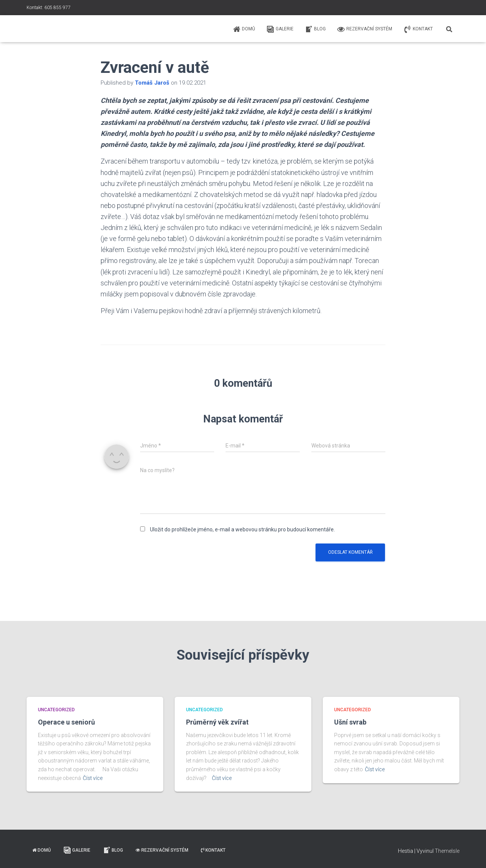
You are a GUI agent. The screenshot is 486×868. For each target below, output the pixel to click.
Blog (315, 29)
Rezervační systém (365, 29)
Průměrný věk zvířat (217, 722)
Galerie (280, 29)
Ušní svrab (350, 722)
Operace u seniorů (66, 722)
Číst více (93, 778)
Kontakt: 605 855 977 (49, 8)
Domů (244, 29)
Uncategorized (56, 710)
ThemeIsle (447, 851)
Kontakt (418, 29)
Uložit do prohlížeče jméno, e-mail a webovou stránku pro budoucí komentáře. (242, 529)
